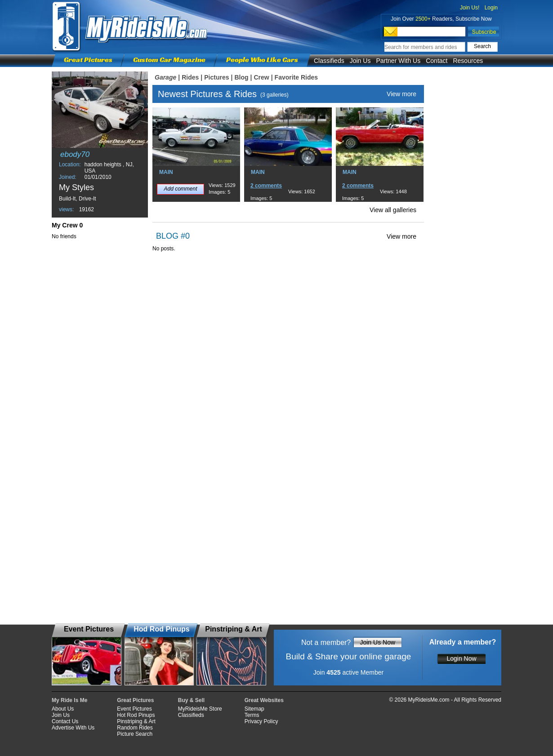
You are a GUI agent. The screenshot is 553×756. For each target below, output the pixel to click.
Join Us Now (377, 642)
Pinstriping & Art (136, 721)
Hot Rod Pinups (136, 715)
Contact (437, 61)
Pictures (216, 77)
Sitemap (254, 709)
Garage (165, 77)
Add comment (180, 189)
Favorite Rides (296, 77)
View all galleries (393, 210)
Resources (468, 61)
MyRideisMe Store (200, 709)
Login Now (461, 658)
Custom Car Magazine (169, 60)
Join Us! (470, 8)
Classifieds (329, 61)
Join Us (360, 61)
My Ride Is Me (69, 700)
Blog (241, 77)
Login (491, 8)
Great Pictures (88, 60)
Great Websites (264, 700)
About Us (63, 709)
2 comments (266, 186)
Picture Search (135, 734)
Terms (252, 715)
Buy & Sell (191, 700)
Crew (261, 77)
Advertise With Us (73, 728)
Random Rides (135, 728)
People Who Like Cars (262, 60)
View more (401, 94)
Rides (190, 77)
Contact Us (65, 721)
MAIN (166, 172)
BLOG (167, 236)
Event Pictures (134, 709)
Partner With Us (398, 61)
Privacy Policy (261, 721)
